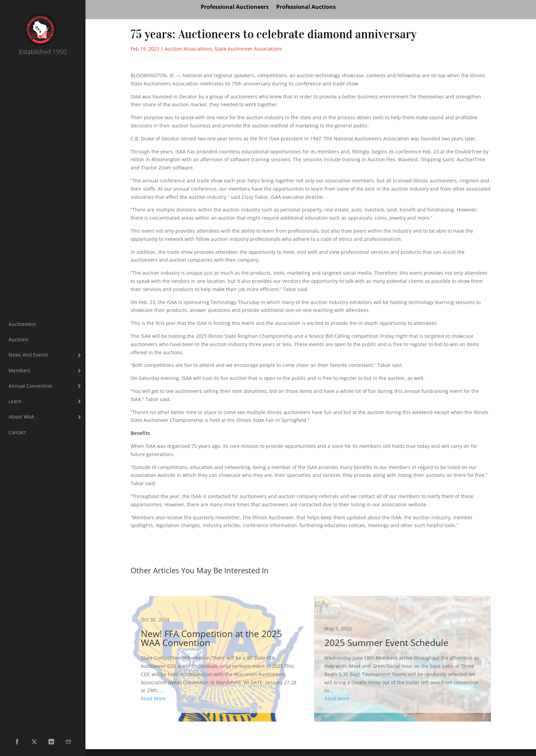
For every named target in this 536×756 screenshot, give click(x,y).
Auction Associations (188, 49)
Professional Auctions (306, 8)
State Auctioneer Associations (249, 49)
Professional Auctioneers (235, 8)
